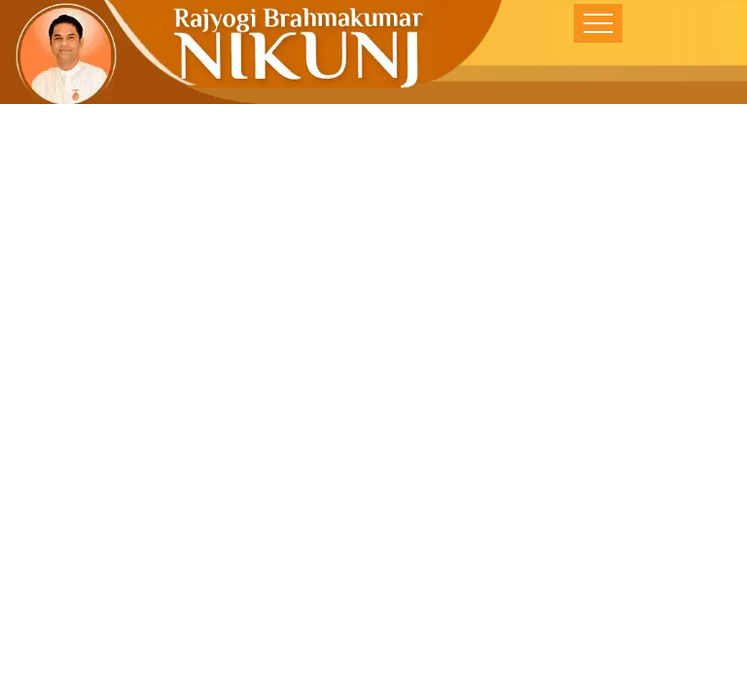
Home (254, 552)
